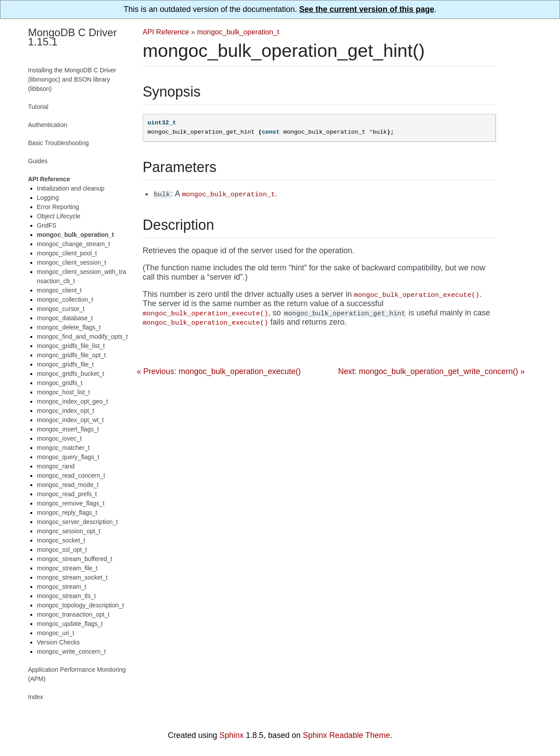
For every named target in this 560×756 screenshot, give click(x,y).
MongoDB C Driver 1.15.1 (73, 37)
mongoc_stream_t (62, 587)
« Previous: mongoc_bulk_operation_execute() (219, 371)
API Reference (166, 32)
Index (36, 697)
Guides (38, 161)
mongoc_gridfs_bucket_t (71, 374)
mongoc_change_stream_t (74, 244)
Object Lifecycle (59, 216)
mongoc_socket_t (61, 540)
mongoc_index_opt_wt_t (71, 420)
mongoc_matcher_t (63, 448)
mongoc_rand (56, 466)
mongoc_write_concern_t (71, 651)
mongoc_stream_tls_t (67, 596)
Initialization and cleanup (71, 188)
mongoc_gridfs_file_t (65, 364)
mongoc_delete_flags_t (69, 327)
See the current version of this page (367, 9)
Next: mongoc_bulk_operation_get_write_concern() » (431, 371)
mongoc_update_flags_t (70, 624)
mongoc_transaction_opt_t (73, 614)
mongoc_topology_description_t (81, 605)
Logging (48, 198)
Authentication (48, 125)
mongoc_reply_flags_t (67, 513)
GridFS (47, 225)
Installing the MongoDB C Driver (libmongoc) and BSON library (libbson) (72, 79)
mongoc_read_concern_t (71, 475)
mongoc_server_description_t (78, 522)
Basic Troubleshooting (59, 143)
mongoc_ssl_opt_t (62, 550)
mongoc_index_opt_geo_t (73, 401)
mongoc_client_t (60, 290)
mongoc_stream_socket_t (72, 577)
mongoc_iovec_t (60, 438)
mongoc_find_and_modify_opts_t (82, 337)
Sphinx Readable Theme (347, 735)
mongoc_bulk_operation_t (238, 32)
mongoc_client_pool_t (67, 253)
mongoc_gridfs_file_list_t (71, 346)
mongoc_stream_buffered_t (75, 559)
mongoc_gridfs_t (60, 383)
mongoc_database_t (65, 318)
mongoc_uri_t (56, 633)
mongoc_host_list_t (64, 392)
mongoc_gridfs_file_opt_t (71, 355)
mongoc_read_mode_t (68, 485)
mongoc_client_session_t (72, 262)
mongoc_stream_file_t (67, 568)
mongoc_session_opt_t (69, 531)
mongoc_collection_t (65, 299)
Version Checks (58, 642)
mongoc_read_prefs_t (67, 494)
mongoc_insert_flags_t (68, 429)
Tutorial (38, 107)
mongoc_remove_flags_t (71, 503)
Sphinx (232, 735)
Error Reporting (58, 207)
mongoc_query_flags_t (68, 457)
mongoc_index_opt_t (66, 411)
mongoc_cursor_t (61, 309)
